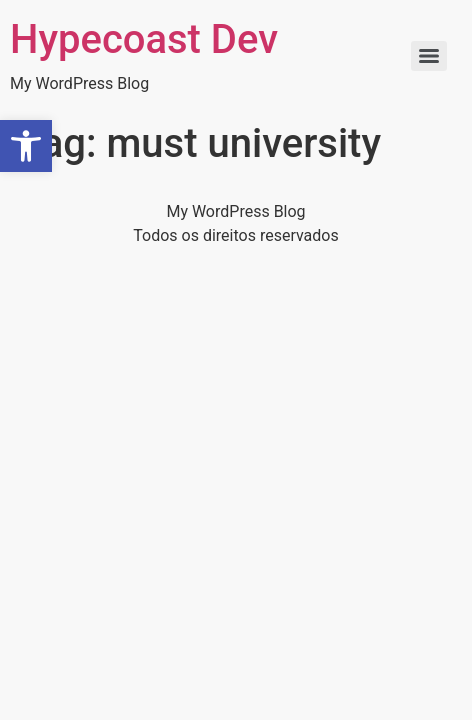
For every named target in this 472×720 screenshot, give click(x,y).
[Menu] (429, 56)
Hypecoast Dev (144, 39)
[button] (26, 146)
